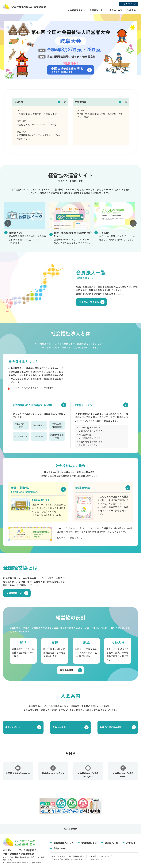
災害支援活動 (70, 829)
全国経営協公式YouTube (18, 770)
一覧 (64, 102)
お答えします (84, 405)
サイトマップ (106, 856)
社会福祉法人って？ (63, 843)
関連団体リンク (58, 856)
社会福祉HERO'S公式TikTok (123, 772)
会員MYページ (60, 848)
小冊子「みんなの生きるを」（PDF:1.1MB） (34, 388)
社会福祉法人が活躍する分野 (32, 405)
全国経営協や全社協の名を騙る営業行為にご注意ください (77, 859)
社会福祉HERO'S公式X (53, 770)
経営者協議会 (29, 7)
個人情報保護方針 (77, 856)
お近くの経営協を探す (111, 727)
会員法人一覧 (116, 10)
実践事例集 (83, 488)
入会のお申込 (59, 727)
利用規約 (92, 856)
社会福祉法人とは (76, 10)
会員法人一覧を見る (89, 302)
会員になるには (13, 727)
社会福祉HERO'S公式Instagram (88, 772)
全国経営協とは (97, 10)
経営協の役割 (67, 670)
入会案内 (131, 10)
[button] (8, 223)
